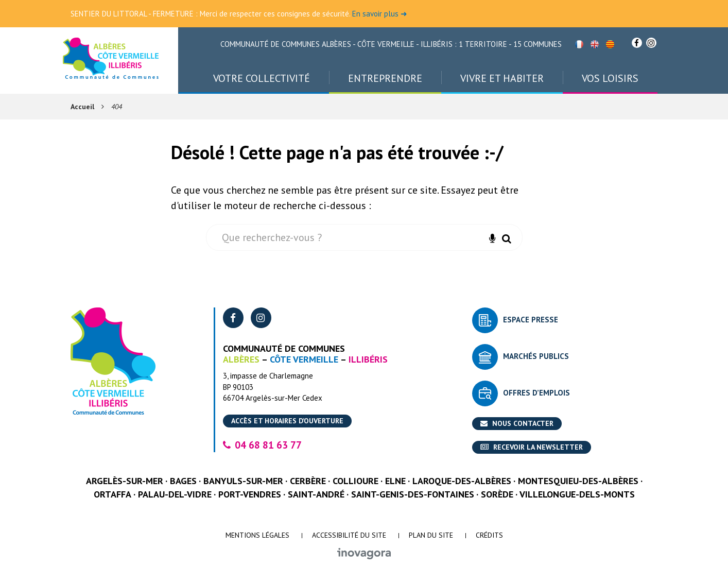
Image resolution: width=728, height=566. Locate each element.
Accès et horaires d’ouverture (287, 421)
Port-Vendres (250, 494)
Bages (183, 481)
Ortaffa (112, 494)
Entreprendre (385, 78)
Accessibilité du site (349, 535)
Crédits (489, 535)
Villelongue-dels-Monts (577, 494)
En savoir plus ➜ (380, 14)
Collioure (356, 481)
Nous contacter (517, 423)
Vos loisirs (610, 78)
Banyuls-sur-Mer (243, 481)
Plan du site (431, 535)
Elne (395, 481)
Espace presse (531, 320)
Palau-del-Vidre (175, 494)
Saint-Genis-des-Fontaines (413, 494)
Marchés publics (536, 356)
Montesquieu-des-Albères (578, 481)
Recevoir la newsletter (532, 447)
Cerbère (308, 481)
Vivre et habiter (502, 78)
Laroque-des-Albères (462, 481)
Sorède (497, 494)
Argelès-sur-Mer (125, 481)
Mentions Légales (257, 535)
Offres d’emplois (536, 393)
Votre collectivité (262, 78)
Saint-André (316, 494)
